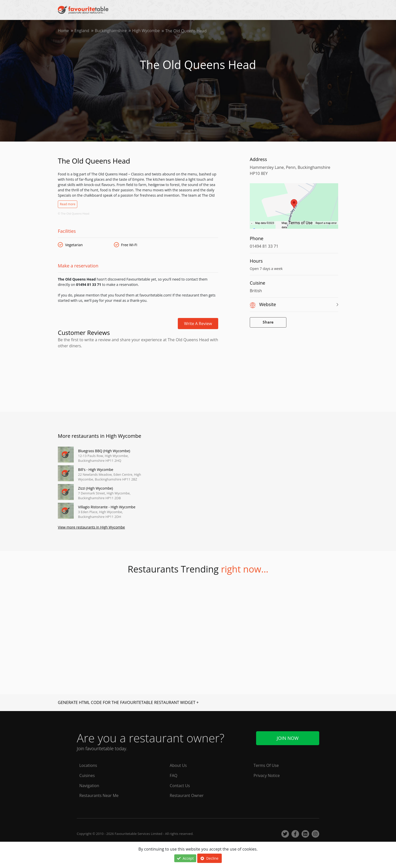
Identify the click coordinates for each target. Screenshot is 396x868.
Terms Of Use (266, 765)
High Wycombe (148, 31)
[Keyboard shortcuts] (252, 223)
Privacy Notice (267, 775)
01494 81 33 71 (264, 246)
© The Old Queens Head (73, 213)
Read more (68, 204)
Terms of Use (301, 223)
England (82, 31)
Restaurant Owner (187, 796)
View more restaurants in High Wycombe (91, 528)
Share (268, 322)
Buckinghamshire (112, 31)
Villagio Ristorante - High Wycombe (107, 507)
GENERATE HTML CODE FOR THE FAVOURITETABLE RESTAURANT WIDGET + (128, 703)
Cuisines (87, 775)
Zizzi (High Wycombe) (95, 488)
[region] (294, 209)
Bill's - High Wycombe (96, 470)
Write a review (198, 324)
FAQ (174, 775)
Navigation (89, 786)
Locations (88, 765)
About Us (178, 765)
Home (64, 31)
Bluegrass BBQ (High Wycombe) (104, 451)
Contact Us (180, 786)
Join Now (288, 738)
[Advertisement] (138, 370)
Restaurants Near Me (99, 796)
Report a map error (326, 223)
